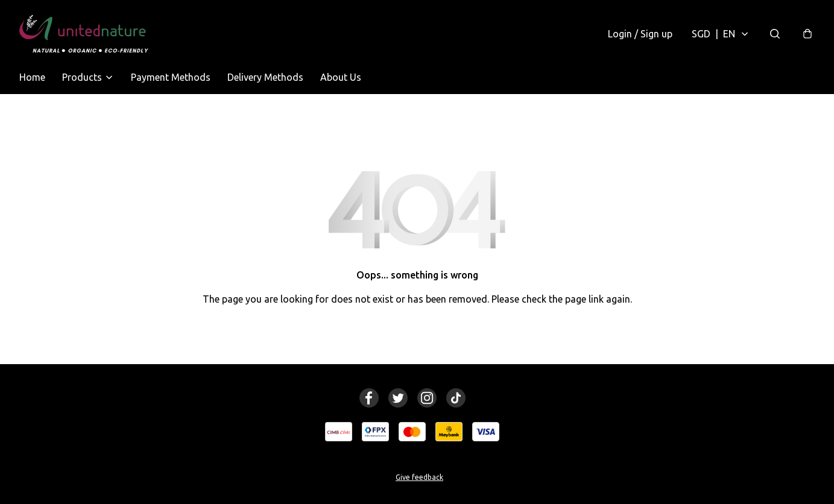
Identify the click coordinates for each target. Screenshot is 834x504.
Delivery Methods (265, 77)
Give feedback (419, 477)
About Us (341, 77)
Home (32, 77)
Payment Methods (171, 77)
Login (640, 34)
